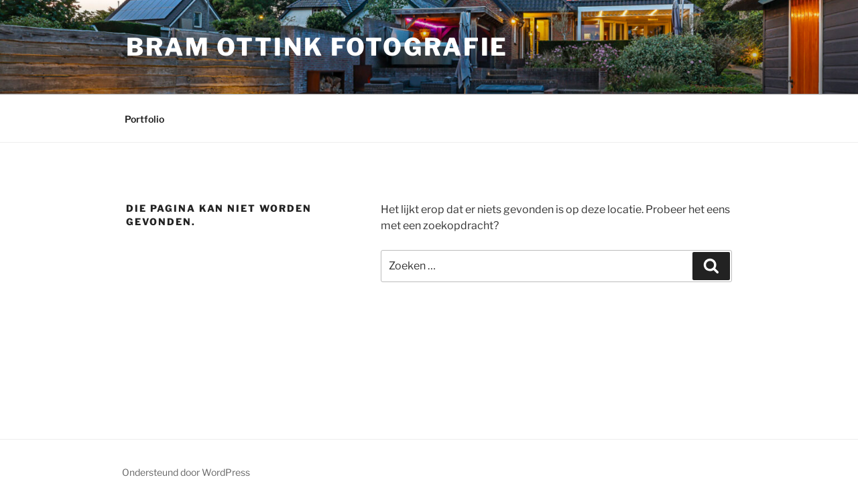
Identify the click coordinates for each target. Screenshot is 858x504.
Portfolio (144, 119)
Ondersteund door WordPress (186, 472)
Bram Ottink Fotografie (317, 47)
